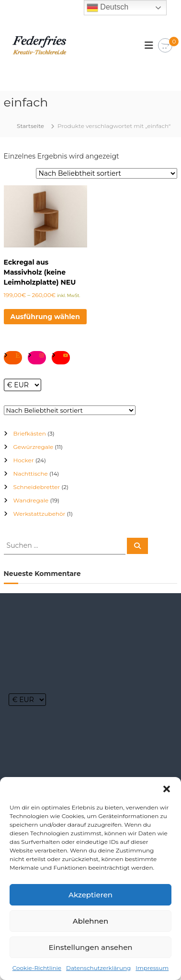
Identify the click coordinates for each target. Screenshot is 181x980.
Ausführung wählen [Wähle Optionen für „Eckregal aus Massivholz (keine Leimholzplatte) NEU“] (45, 317)
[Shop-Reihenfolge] (107, 173)
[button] (167, 789)
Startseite (30, 126)
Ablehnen (90, 921)
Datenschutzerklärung (98, 968)
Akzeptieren (90, 895)
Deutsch (107, 8)
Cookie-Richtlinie (37, 968)
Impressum (152, 968)
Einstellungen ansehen (90, 947)
